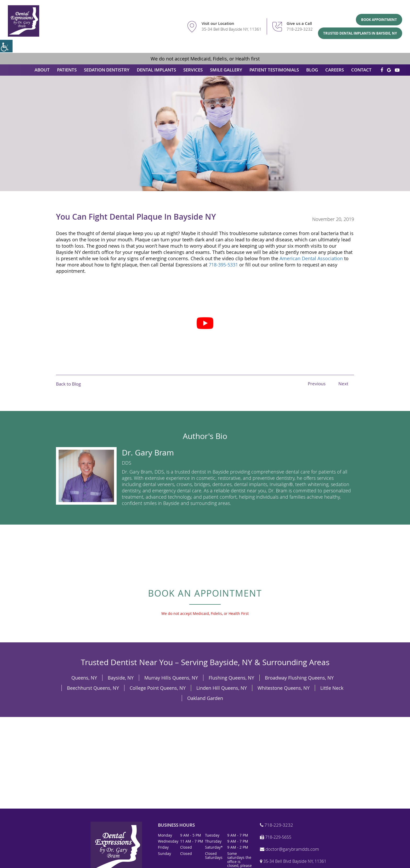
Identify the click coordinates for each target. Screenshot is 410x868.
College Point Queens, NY (158, 688)
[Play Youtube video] (205, 323)
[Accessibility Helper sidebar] (6, 46)
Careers (335, 70)
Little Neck (332, 688)
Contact (361, 70)
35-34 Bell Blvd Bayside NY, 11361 (232, 29)
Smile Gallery (226, 70)
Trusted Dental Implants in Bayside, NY (360, 33)
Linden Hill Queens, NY (222, 688)
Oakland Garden (205, 698)
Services (193, 70)
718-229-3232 (300, 29)
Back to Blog (68, 384)
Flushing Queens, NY (231, 678)
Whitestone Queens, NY (284, 688)
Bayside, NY (121, 678)
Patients (67, 70)
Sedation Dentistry (107, 70)
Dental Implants (156, 70)
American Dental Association (311, 258)
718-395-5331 (223, 265)
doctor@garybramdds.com (289, 849)
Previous (317, 384)
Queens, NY (84, 678)
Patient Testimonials (274, 70)
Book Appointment (379, 20)
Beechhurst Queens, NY (93, 688)
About (42, 70)
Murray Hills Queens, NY (171, 678)
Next (343, 384)
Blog (312, 70)
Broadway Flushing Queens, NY (299, 678)
